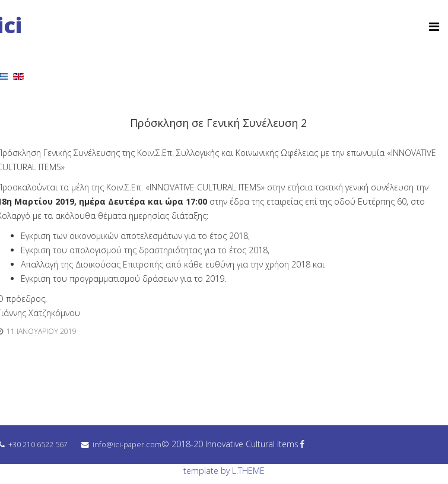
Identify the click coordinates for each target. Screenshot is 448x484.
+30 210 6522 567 (38, 445)
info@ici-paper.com (127, 445)
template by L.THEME (224, 471)
